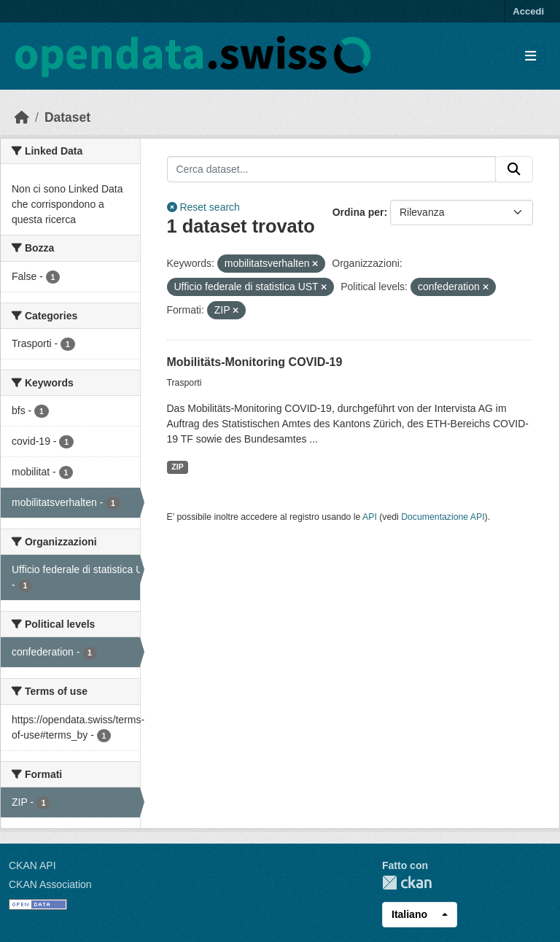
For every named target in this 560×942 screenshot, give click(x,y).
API (370, 517)
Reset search (203, 207)
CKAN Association (50, 884)
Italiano (409, 914)
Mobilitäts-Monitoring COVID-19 (255, 362)
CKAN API (32, 865)
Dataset (67, 117)
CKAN (407, 883)
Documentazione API (443, 517)
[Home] (22, 117)
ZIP (177, 467)
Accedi (528, 11)
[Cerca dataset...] (332, 169)
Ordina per (358, 212)
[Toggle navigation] (530, 57)
